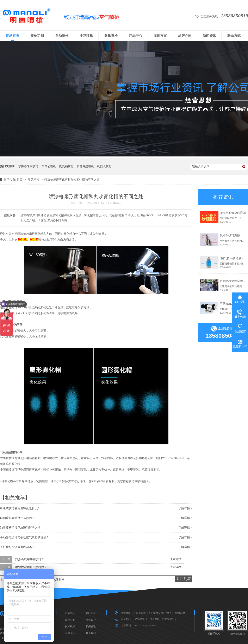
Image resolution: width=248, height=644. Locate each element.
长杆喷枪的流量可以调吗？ (17, 547)
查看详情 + (177, 559)
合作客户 (91, 620)
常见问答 (34, 180)
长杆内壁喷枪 (85, 166)
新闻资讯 (209, 36)
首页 (20, 180)
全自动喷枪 (49, 166)
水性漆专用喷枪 (28, 166)
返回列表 (184, 579)
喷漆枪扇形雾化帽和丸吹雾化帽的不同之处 (72, 180)
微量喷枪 (111, 36)
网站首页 (13, 36)
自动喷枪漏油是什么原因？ (17, 518)
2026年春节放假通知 (233, 213)
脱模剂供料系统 (230, 236)
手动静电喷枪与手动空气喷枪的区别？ (25, 537)
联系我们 (91, 633)
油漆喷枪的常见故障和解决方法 (20, 528)
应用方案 (160, 36)
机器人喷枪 (104, 166)
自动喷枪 (62, 36)
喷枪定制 (37, 36)
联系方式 (234, 36)
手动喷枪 (86, 36)
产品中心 (136, 36)
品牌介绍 (185, 36)
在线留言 (91, 613)
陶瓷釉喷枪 (66, 166)
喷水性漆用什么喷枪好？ (31, 567)
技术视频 (70, 626)
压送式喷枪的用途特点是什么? (19, 508)
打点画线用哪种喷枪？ (30, 559)
